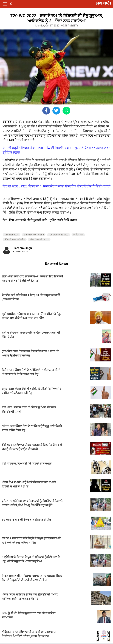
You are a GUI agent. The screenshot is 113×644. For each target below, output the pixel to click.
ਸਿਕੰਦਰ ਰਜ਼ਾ (78, 235)
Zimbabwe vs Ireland (34, 235)
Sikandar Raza (12, 235)
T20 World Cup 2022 (59, 235)
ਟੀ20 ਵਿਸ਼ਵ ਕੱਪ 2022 (39, 239)
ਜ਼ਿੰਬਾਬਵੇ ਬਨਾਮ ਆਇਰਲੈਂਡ (15, 239)
